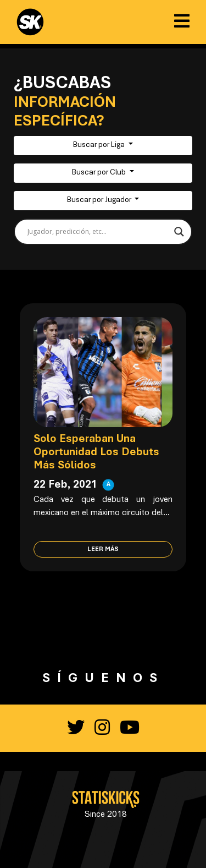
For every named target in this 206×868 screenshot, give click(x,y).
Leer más (103, 549)
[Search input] (98, 232)
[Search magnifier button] (179, 232)
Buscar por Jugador (100, 200)
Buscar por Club (100, 173)
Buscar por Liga (100, 145)
